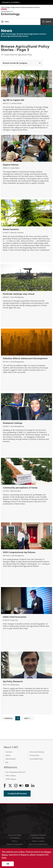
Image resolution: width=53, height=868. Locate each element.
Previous (8, 718)
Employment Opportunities (15, 844)
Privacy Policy (34, 755)
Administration (11, 759)
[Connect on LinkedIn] (33, 786)
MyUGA (15, 841)
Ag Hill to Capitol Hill (13, 100)
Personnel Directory (37, 752)
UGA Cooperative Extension (15, 772)
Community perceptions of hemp (20, 488)
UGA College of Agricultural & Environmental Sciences (20, 7)
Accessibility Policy (36, 759)
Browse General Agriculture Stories (31, 34)
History (8, 755)
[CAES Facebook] (5, 786)
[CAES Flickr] (21, 786)
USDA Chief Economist (15, 617)
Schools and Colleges (15, 835)
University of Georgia (11, 2)
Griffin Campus (11, 779)
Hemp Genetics (11, 229)
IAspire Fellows (11, 165)
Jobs (7, 762)
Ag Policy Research (13, 681)
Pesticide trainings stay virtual (19, 294)
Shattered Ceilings (13, 423)
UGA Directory (15, 838)
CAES (3, 34)
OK (8, 864)
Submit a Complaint (38, 841)
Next (28, 718)
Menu (5, 22)
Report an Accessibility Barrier (38, 844)
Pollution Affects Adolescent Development (25, 359)
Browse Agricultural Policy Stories (14, 36)
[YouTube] (27, 786)
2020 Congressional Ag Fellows (19, 552)
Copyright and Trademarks (38, 835)
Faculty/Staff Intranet (17, 794)
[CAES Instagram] (16, 786)
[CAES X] (10, 786)
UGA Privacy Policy (38, 838)
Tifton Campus (11, 776)
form (4, 858)
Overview (9, 752)
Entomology (11, 34)
